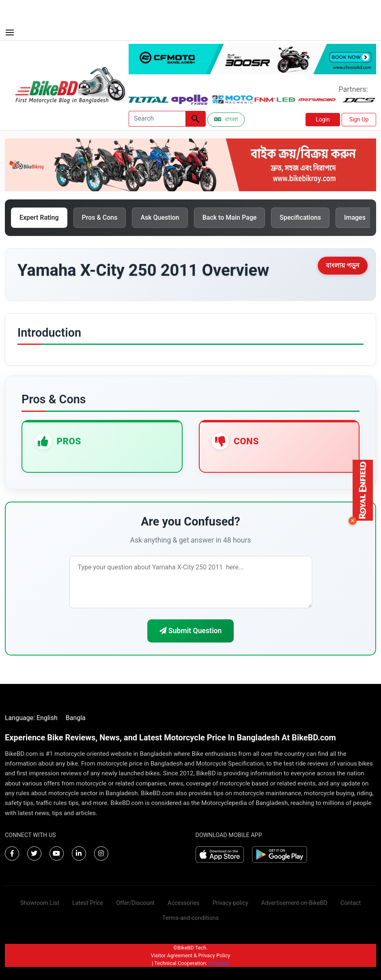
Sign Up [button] (359, 119)
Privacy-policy (230, 903)
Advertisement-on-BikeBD (294, 903)
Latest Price (88, 903)
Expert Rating (39, 217)
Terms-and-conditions (190, 918)
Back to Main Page (230, 217)
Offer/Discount (135, 903)
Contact (351, 903)
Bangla (76, 718)
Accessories (184, 903)
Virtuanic (219, 963)
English (47, 718)
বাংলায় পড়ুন (343, 265)
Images (355, 217)
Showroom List (40, 903)
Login (323, 119)
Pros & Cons (100, 217)
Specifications (300, 217)
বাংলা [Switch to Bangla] (226, 119)
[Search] (157, 119)
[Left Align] (196, 119)
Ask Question (160, 217)
